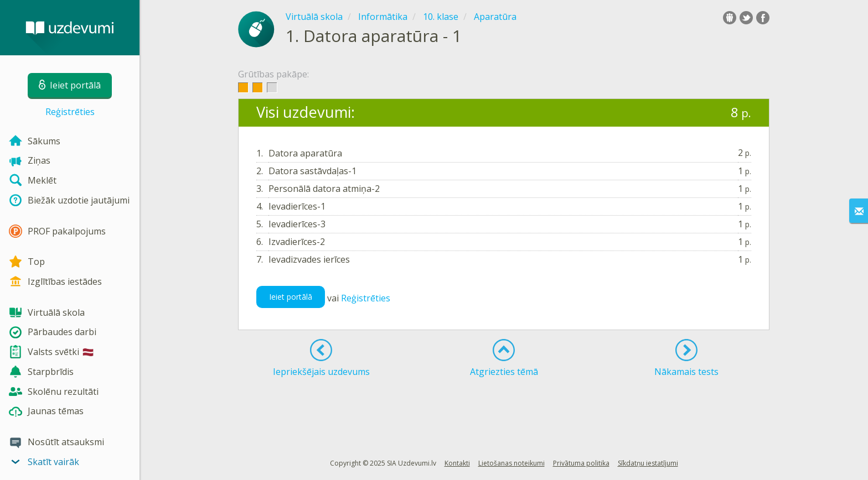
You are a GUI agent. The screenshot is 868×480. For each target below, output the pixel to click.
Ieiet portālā (291, 297)
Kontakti (457, 463)
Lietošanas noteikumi (512, 463)
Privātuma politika (581, 463)
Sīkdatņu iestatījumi (648, 463)
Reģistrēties (70, 112)
